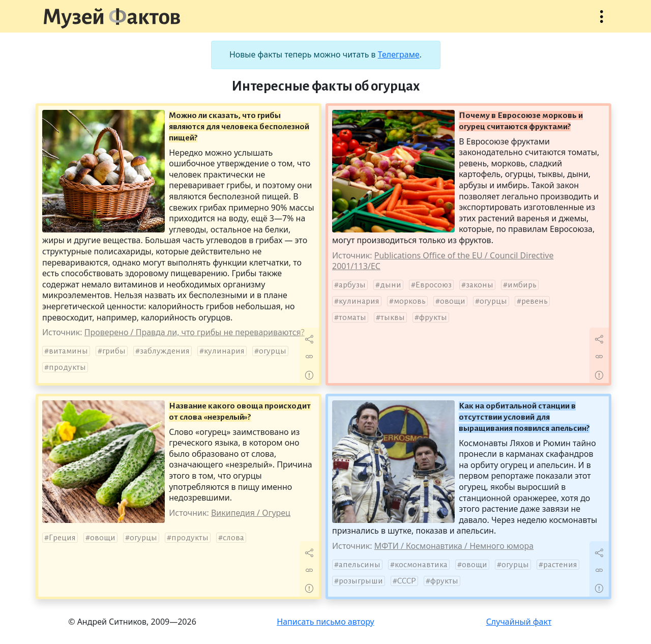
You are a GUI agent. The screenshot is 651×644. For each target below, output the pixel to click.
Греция (62, 538)
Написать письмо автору (325, 622)
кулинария (224, 351)
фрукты (433, 317)
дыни (391, 285)
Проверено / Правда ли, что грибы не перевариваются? (195, 332)
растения (560, 565)
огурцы (273, 351)
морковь (410, 301)
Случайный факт (519, 622)
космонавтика (421, 565)
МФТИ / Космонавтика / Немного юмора (454, 546)
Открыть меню (602, 22)
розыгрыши (361, 581)
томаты (352, 317)
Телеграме (399, 54)
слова (233, 538)
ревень (535, 301)
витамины (68, 351)
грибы (114, 351)
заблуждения (165, 351)
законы (480, 285)
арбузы (352, 285)
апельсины (360, 565)
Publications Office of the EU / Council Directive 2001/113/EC (443, 261)
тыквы (393, 317)
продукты (67, 367)
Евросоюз (434, 285)
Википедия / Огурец (251, 513)
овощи (453, 301)
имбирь (522, 285)
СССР (407, 581)
